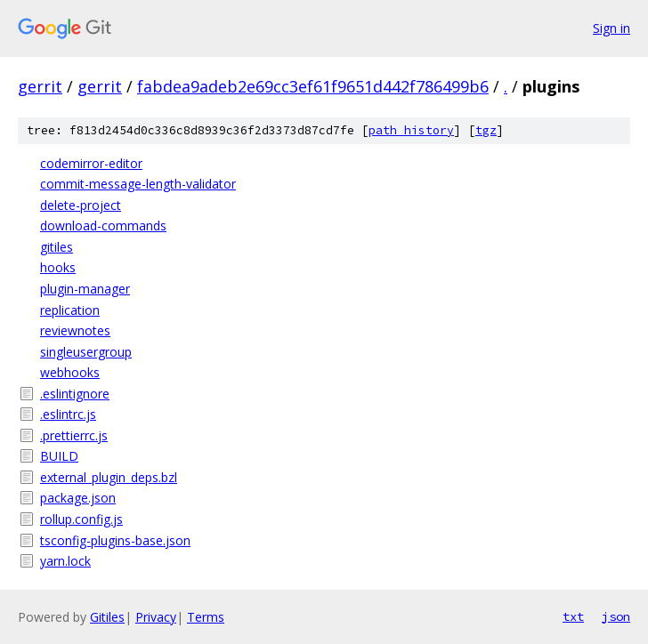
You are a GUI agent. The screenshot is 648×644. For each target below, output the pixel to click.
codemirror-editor (91, 163)
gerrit (40, 86)
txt (573, 616)
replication (70, 310)
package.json (78, 498)
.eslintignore (75, 394)
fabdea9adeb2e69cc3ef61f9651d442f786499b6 (313, 86)
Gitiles (107, 617)
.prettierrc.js (74, 435)
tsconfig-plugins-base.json (115, 540)
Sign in (612, 28)
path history (411, 130)
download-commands (103, 225)
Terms (206, 617)
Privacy (156, 617)
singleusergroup (86, 352)
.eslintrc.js (68, 414)
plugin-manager (85, 289)
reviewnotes (75, 330)
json (616, 616)
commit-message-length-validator (138, 184)
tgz (486, 130)
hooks (58, 267)
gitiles (57, 247)
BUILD (59, 456)
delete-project (81, 205)
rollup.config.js (81, 519)
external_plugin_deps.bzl (109, 477)
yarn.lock (65, 561)
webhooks (70, 372)
